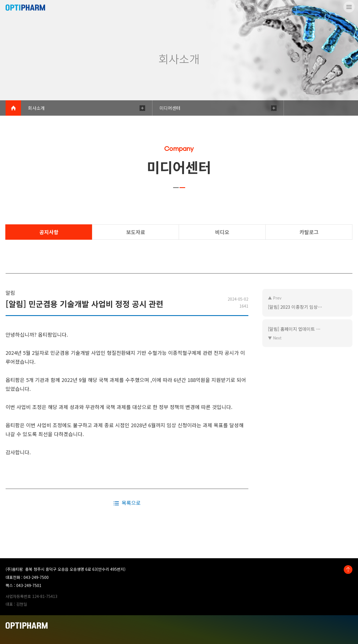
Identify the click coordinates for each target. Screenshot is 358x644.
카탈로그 (309, 232)
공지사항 (49, 232)
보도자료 (136, 232)
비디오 (222, 232)
